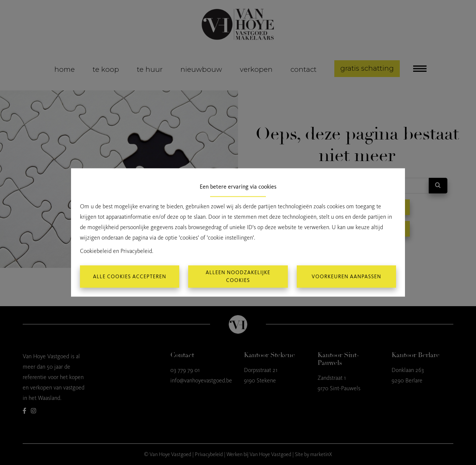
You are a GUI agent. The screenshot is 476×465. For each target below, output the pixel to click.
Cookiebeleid (96, 251)
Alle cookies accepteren (130, 277)
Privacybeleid (136, 251)
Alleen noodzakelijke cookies (238, 277)
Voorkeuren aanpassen (346, 277)
